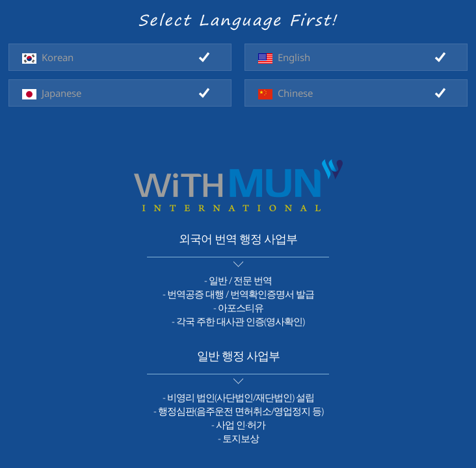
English (284, 57)
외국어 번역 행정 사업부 (238, 239)
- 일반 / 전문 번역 (238, 280)
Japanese (52, 93)
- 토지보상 (238, 438)
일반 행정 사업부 (238, 356)
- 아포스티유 (238, 307)
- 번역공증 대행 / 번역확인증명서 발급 (238, 294)
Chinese (285, 93)
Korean (48, 57)
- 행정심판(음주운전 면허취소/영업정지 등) (238, 411)
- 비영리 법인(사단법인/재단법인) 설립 (238, 397)
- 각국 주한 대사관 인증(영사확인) (238, 321)
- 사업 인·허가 (238, 424)
